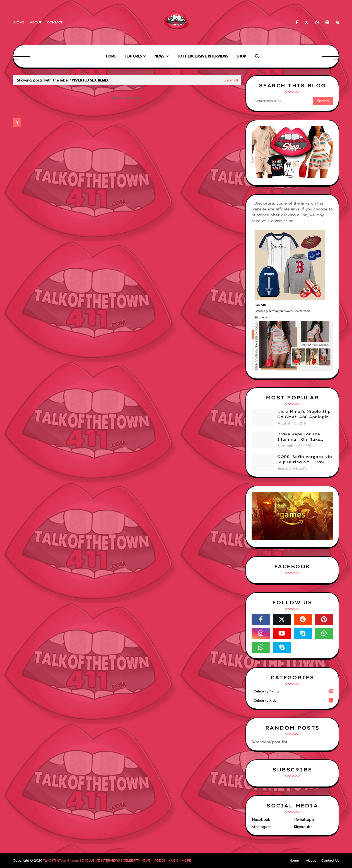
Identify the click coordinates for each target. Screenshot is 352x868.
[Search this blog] (282, 101)
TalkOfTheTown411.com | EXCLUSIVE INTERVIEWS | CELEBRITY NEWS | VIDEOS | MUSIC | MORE (117, 860)
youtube (305, 827)
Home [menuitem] (111, 56)
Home (19, 22)
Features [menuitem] (133, 56)
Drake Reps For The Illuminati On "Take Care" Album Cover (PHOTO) (299, 437)
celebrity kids (293, 701)
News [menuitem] (159, 56)
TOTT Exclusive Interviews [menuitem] (203, 56)
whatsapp (305, 820)
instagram (263, 827)
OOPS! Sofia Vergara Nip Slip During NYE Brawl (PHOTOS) (305, 460)
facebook (262, 820)
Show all (231, 80)
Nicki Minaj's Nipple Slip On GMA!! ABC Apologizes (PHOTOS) (305, 414)
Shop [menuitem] (241, 56)
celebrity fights (293, 691)
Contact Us (330, 860)
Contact (55, 22)
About (36, 22)
